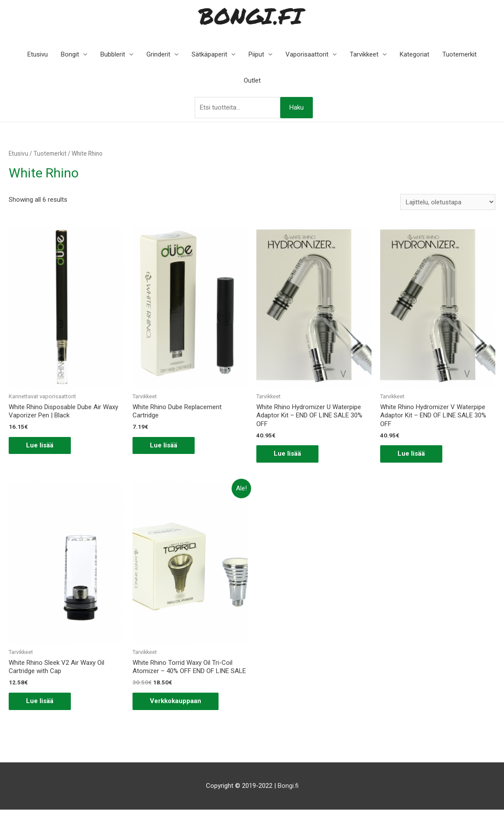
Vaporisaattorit (307, 54)
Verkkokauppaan (176, 701)
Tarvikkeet (364, 54)
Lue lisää (40, 445)
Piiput (256, 54)
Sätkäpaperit (209, 54)
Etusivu (38, 54)
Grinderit (158, 54)
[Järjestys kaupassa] (448, 202)
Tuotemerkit (459, 54)
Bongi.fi (288, 786)
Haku (297, 107)
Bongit (70, 54)
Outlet (252, 80)
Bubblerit (113, 54)
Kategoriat (414, 54)
